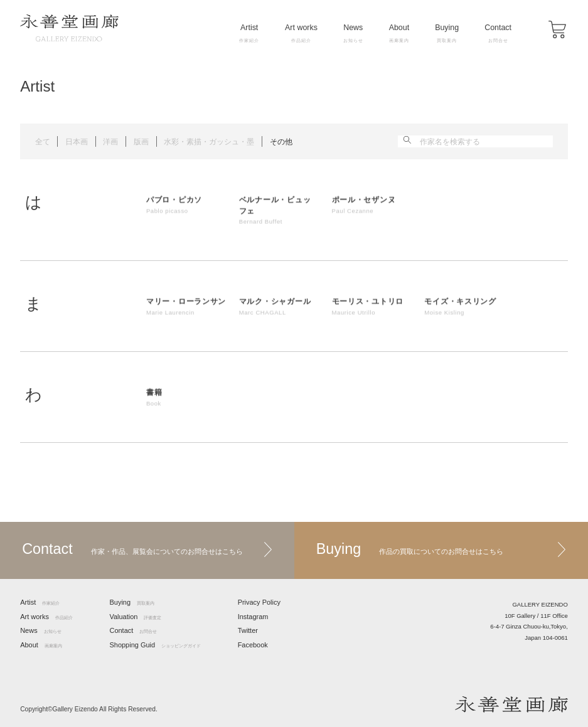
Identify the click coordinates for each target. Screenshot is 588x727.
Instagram (253, 617)
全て (43, 141)
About (399, 33)
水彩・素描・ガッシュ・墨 (209, 141)
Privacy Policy (259, 602)
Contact (498, 33)
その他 (281, 141)
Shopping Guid (155, 645)
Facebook (253, 645)
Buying (447, 33)
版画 (141, 141)
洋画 (110, 141)
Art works (301, 33)
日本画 (77, 141)
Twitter (248, 631)
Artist (249, 33)
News (353, 33)
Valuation (135, 617)
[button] (557, 29)
